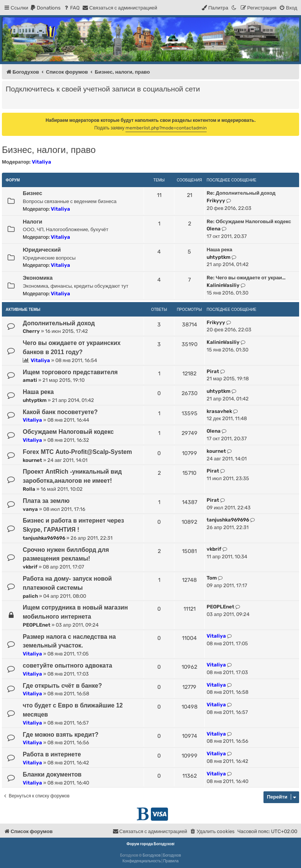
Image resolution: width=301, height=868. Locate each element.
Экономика (38, 278)
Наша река (219, 250)
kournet (32, 460)
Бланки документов (52, 774)
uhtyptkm (219, 257)
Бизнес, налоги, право (49, 150)
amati (30, 380)
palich (30, 596)
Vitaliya (42, 162)
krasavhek (219, 411)
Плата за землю (46, 501)
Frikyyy (216, 201)
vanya (30, 509)
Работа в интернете (52, 754)
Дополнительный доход (59, 323)
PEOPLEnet (37, 625)
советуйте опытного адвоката (67, 666)
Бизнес (32, 193)
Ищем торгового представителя (70, 372)
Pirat (213, 371)
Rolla (29, 489)
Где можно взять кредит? (61, 735)
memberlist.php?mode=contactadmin (166, 128)
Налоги (32, 222)
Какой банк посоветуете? (60, 412)
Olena (214, 229)
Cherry (31, 331)
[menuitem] (45, 8)
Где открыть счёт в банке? (62, 686)
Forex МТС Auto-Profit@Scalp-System (77, 452)
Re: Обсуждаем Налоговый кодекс (249, 221)
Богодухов (152, 855)
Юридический (42, 250)
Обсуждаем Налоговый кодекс (68, 432)
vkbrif (30, 567)
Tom (212, 578)
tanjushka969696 (44, 538)
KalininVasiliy (223, 285)
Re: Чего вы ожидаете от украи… (246, 278)
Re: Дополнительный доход (241, 193)
